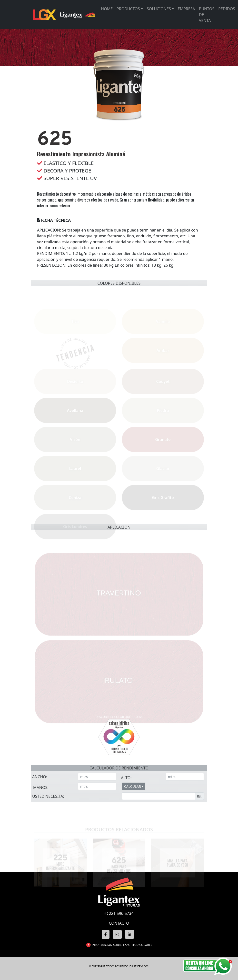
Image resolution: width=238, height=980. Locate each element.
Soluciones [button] (159, 9)
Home (107, 9)
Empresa (186, 9)
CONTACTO (119, 923)
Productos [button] (128, 9)
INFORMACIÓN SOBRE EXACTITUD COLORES (122, 945)
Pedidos (227, 9)
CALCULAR (134, 808)
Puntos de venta (207, 15)
